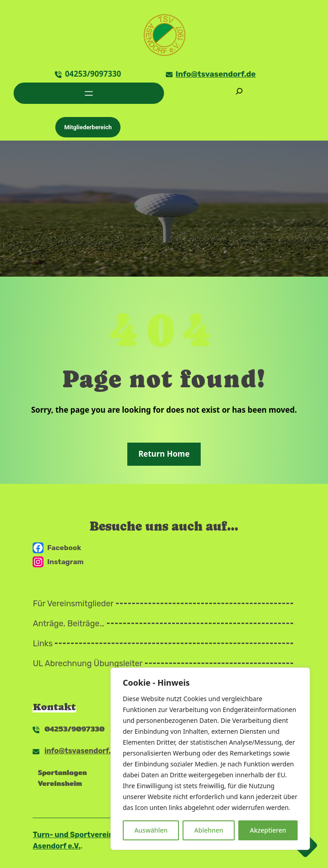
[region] (210, 759)
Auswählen (151, 830)
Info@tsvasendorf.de (216, 74)
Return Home (164, 454)
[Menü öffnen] (89, 93)
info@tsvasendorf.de (82, 751)
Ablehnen (209, 830)
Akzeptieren (268, 830)
